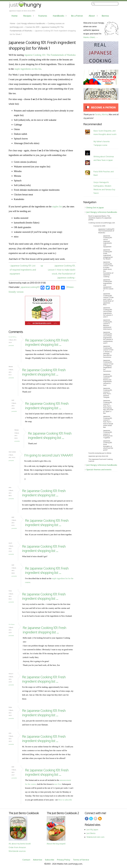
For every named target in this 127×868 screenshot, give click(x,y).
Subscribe (50, 860)
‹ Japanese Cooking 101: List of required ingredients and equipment (23, 270)
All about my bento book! (20, 844)
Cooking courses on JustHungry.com (102, 223)
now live (58, 784)
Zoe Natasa (12, 624)
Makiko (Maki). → (91, 37)
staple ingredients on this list (28, 69)
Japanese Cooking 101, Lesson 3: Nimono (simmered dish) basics (108, 324)
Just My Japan (92, 829)
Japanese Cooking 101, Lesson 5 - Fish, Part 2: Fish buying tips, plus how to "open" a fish (108, 407)
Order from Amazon (17, 847)
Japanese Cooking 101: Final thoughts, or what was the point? (108, 445)
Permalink (11, 345)
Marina (105, 114)
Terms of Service (81, 860)
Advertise (38, 860)
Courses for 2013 (32, 27)
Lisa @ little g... (13, 337)
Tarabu (98, 114)
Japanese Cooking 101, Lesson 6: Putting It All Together (108, 434)
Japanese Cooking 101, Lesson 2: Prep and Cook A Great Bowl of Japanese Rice (108, 299)
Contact (26, 860)
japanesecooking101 (30, 287)
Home (15, 16)
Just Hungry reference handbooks (31, 23)
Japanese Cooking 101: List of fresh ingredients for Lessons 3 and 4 (108, 312)
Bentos (105, 16)
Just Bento (91, 833)
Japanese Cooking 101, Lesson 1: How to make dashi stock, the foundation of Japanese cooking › (62, 272)
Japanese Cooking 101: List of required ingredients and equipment (108, 241)
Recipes (27, 16)
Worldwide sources (17, 851)
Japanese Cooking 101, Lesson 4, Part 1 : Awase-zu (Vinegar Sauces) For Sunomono (108, 352)
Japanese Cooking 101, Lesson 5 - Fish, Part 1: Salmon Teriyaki (108, 393)
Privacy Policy (64, 860)
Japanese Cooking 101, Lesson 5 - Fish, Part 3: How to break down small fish (108, 422)
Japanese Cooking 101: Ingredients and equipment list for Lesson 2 (108, 285)
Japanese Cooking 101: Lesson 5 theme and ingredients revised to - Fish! (108, 380)
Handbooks (59, 16)
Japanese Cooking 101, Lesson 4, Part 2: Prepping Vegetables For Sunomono (108, 366)
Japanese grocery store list (98, 456)
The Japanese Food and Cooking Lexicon (101, 460)
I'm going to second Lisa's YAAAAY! (49, 455)
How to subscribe (65, 800)
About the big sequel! (56, 844)
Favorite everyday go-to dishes (100, 453)
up (42, 266)
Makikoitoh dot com (95, 837)
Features (43, 16)
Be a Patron (77, 16)
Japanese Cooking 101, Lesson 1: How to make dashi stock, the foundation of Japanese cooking (108, 269)
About (92, 16)
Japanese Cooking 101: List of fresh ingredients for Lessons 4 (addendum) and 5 (108, 338)
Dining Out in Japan (95, 208)
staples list (57, 207)
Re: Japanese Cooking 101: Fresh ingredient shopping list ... (47, 342)
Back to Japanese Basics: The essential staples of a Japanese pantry (100, 218)
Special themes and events (99, 469)
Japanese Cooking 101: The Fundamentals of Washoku (50, 55)
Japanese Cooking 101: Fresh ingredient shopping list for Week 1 (108, 254)
